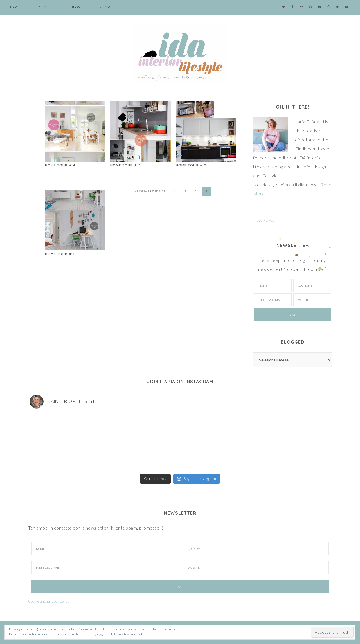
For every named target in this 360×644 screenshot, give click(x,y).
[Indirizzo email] (273, 300)
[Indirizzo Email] (104, 568)
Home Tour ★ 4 (60, 165)
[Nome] (273, 285)
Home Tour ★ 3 (125, 165)
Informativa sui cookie (128, 634)
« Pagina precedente (150, 191)
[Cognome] (312, 285)
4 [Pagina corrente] (206, 191)
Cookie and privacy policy (49, 601)
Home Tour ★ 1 (60, 254)
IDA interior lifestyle (180, 53)
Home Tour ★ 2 (191, 165)
